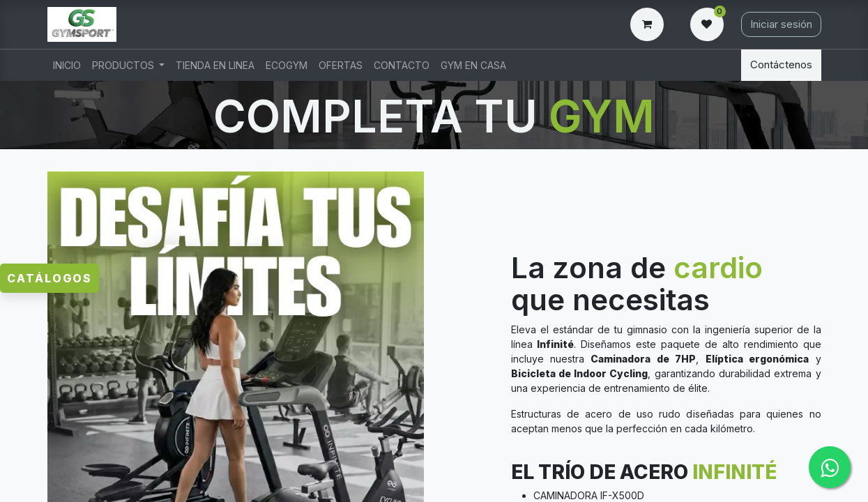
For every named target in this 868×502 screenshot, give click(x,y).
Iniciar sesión (781, 24)
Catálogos (50, 278)
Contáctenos (781, 64)
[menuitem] (67, 65)
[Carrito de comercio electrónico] (650, 24)
